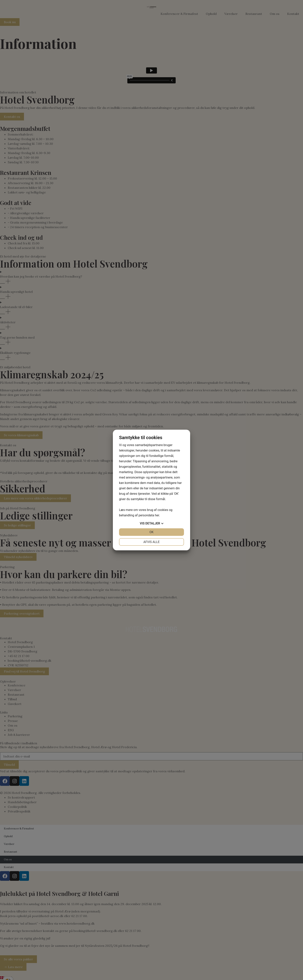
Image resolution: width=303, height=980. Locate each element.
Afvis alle (151, 542)
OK (151, 532)
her (157, 515)
